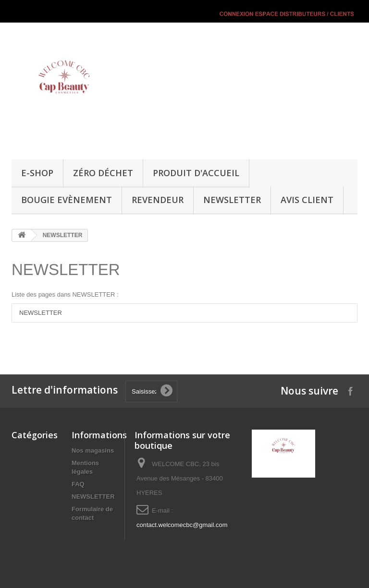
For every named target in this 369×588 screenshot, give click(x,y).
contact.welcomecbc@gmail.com (182, 525)
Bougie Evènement (67, 200)
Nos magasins (93, 450)
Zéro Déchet (103, 173)
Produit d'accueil (196, 173)
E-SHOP (37, 173)
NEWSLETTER (232, 200)
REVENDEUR (158, 200)
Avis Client (307, 200)
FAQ (78, 484)
